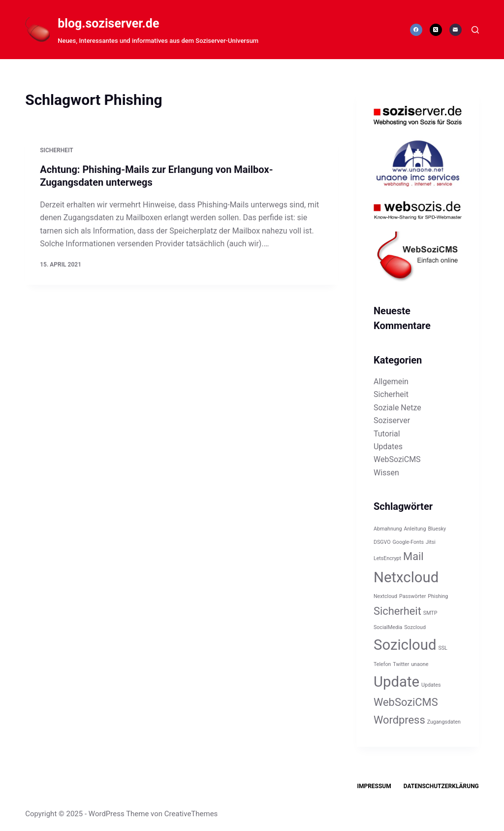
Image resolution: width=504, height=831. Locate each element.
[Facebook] (416, 30)
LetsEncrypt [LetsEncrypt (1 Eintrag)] (387, 558)
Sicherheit (56, 151)
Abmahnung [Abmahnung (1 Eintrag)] (388, 529)
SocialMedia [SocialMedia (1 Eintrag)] (388, 627)
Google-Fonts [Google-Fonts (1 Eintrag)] (408, 542)
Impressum (374, 786)
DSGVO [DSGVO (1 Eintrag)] (382, 542)
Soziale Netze (397, 408)
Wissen (386, 473)
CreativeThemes (191, 814)
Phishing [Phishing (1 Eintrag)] (438, 596)
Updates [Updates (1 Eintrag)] (431, 685)
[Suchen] (475, 30)
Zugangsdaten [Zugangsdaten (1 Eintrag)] (444, 722)
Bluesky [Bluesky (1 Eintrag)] (437, 529)
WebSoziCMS (397, 459)
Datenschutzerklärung (441, 786)
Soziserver (392, 420)
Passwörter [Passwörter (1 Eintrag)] (412, 596)
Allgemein (391, 382)
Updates (388, 447)
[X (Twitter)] (436, 30)
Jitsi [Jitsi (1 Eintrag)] (431, 542)
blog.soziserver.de (108, 23)
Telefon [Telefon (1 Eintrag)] (382, 664)
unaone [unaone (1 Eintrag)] (420, 664)
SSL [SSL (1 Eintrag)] (442, 648)
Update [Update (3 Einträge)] (396, 682)
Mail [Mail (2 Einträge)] (413, 556)
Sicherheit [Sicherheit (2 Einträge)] (397, 611)
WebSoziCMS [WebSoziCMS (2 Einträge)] (406, 702)
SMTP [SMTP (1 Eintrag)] (430, 613)
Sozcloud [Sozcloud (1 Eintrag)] (415, 627)
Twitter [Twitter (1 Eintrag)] (401, 664)
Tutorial (387, 434)
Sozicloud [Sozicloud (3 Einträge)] (405, 645)
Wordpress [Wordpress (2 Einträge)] (399, 720)
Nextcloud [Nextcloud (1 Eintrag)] (385, 596)
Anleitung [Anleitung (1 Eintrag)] (415, 529)
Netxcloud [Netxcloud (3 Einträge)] (406, 577)
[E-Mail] (456, 30)
